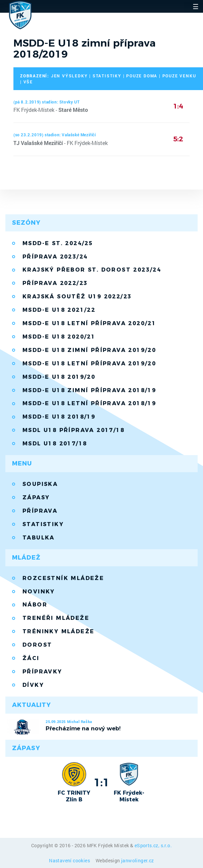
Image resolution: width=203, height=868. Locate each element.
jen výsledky (69, 76)
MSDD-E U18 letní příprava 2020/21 (89, 323)
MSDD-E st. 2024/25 (58, 243)
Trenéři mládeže (56, 618)
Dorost (37, 645)
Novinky (39, 592)
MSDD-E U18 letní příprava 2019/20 (89, 364)
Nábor (35, 605)
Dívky (33, 685)
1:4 (178, 106)
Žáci (31, 658)
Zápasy (36, 497)
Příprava (40, 511)
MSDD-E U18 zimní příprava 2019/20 (89, 350)
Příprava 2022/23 (55, 283)
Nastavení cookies (70, 860)
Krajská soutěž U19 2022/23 (77, 297)
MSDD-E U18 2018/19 (59, 417)
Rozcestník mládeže (63, 578)
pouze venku (179, 76)
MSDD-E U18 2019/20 (59, 377)
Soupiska (40, 484)
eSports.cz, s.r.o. (153, 845)
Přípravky (42, 672)
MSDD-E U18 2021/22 (59, 310)
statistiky (107, 76)
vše (28, 82)
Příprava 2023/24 (55, 257)
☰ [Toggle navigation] (196, 6)
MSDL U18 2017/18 (55, 444)
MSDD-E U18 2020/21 (59, 337)
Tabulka (39, 538)
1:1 (102, 782)
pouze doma (142, 76)
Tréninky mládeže (58, 631)
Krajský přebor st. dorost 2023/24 (92, 270)
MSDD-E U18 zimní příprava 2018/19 (89, 390)
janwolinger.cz (138, 860)
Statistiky (43, 524)
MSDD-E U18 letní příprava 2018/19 (89, 403)
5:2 (178, 139)
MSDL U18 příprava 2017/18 (73, 430)
